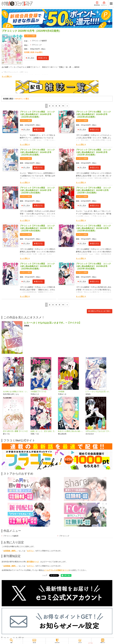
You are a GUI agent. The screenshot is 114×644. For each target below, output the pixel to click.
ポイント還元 (31, 36)
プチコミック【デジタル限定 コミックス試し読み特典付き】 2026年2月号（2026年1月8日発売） (93, 152)
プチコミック (37, 45)
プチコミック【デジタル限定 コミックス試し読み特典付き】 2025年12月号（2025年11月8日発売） (93, 190)
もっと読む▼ (7, 76)
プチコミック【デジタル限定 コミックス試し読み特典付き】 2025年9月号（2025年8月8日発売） (37, 266)
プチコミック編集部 (39, 41)
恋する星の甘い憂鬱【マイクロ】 (16, 431)
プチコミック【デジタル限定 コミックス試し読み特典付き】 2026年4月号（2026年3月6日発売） (93, 114)
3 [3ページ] (53, 106)
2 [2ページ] (50, 106)
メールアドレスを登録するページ (56, 570)
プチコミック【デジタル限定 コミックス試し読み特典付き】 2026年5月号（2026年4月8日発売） (37, 114)
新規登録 (97, 4)
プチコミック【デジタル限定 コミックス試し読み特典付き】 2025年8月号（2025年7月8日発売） (93, 266)
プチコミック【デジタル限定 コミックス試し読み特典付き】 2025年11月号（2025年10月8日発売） (37, 228)
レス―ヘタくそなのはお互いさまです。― (98, 392)
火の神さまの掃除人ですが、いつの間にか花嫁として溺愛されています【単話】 (16, 392)
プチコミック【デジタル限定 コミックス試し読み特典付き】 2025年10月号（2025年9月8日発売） (93, 228)
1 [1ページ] (46, 106)
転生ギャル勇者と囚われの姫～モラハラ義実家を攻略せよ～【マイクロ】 (71, 431)
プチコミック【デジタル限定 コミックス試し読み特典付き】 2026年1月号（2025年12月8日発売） (37, 190)
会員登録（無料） (10, 551)
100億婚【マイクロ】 (39, 392)
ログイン (104, 4)
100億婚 (61, 392)
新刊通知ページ (33, 562)
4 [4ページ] (56, 106)
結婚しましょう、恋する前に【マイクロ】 (43, 431)
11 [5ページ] (63, 106)
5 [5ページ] (59, 106)
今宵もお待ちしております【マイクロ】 (98, 431)
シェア (45, 575)
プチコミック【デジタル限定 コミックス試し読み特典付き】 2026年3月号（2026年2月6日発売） (37, 152)
